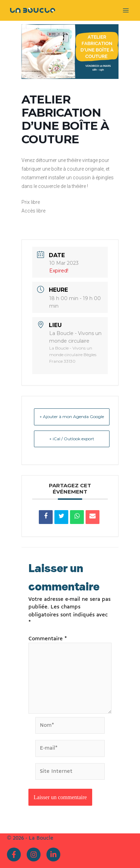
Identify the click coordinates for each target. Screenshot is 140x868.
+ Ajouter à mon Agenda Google (72, 417)
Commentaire (48, 639)
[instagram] (35, 855)
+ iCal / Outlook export (72, 439)
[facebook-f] (16, 855)
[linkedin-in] (54, 855)
